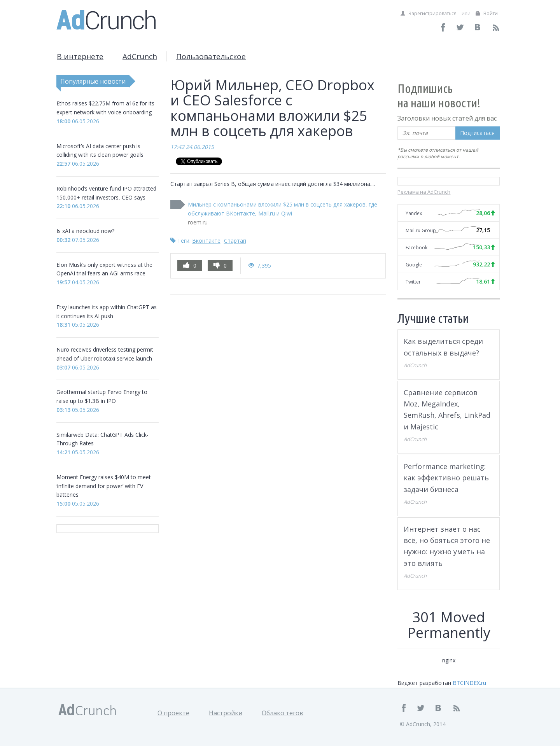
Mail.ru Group (421, 230)
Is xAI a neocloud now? (85, 231)
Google (414, 265)
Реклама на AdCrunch (424, 192)
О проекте (173, 713)
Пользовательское (211, 56)
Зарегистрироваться (429, 13)
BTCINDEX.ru (469, 683)
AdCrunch (140, 56)
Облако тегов (283, 713)
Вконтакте (206, 241)
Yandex (414, 213)
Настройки (226, 713)
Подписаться (477, 133)
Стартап (235, 241)
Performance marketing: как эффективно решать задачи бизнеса (446, 478)
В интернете (80, 56)
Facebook (416, 248)
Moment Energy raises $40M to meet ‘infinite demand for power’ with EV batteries (104, 486)
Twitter (413, 282)
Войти (487, 13)
